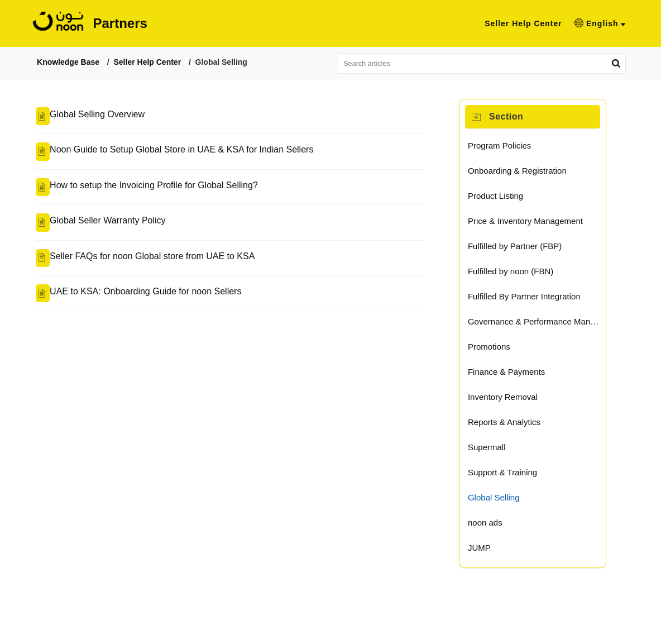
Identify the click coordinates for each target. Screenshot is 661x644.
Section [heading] (514, 118)
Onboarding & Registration (525, 173)
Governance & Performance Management (550, 324)
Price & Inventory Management (533, 224)
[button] (617, 23)
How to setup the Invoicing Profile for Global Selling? (130, 189)
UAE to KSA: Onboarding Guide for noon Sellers (122, 301)
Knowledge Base (45, 63)
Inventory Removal (511, 400)
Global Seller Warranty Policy (84, 226)
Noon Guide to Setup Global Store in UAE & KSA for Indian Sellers (158, 152)
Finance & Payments (514, 375)
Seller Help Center (124, 63)
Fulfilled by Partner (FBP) (523, 249)
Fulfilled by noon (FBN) (518, 274)
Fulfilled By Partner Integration (532, 299)
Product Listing (503, 199)
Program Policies (507, 148)
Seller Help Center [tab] (541, 23)
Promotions (497, 349)
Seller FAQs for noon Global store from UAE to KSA (129, 263)
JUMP (487, 550)
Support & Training (510, 475)
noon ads (493, 525)
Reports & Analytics (512, 425)
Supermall (495, 450)
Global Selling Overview (74, 115)
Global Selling (502, 500)
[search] (494, 64)
